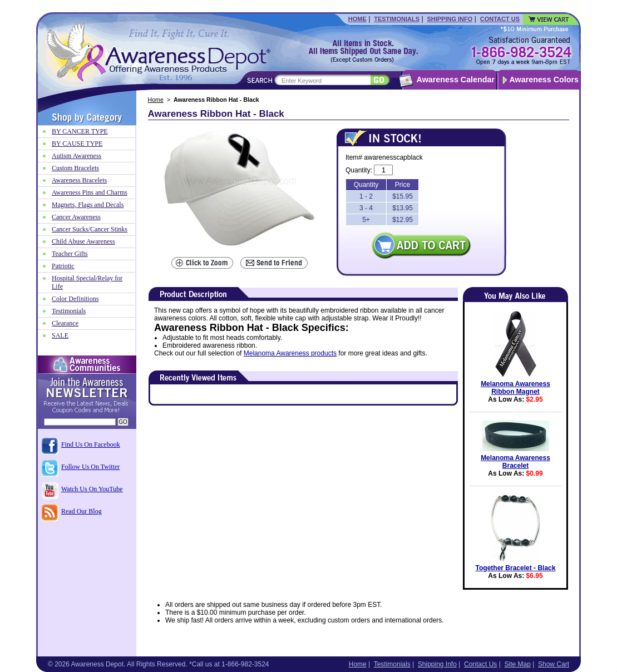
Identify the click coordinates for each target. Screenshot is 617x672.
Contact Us (500, 19)
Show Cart (554, 664)
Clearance (65, 323)
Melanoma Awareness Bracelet (515, 462)
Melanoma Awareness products (290, 353)
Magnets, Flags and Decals (88, 205)
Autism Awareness (76, 156)
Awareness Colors (544, 80)
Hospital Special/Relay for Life (87, 282)
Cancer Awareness (76, 217)
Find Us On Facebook (91, 444)
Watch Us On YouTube (92, 489)
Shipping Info (450, 19)
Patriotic (63, 266)
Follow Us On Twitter (90, 467)
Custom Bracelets (75, 168)
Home (357, 19)
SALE (60, 335)
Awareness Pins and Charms (90, 192)
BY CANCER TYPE (80, 131)
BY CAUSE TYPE (77, 144)
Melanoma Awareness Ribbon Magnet (515, 388)
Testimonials (397, 19)
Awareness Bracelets (79, 180)
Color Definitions (75, 299)
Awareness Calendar (456, 80)
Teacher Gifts (70, 254)
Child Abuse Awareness (83, 241)
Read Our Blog (82, 511)
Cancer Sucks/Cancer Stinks (90, 229)
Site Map (517, 664)
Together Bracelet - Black (516, 568)
